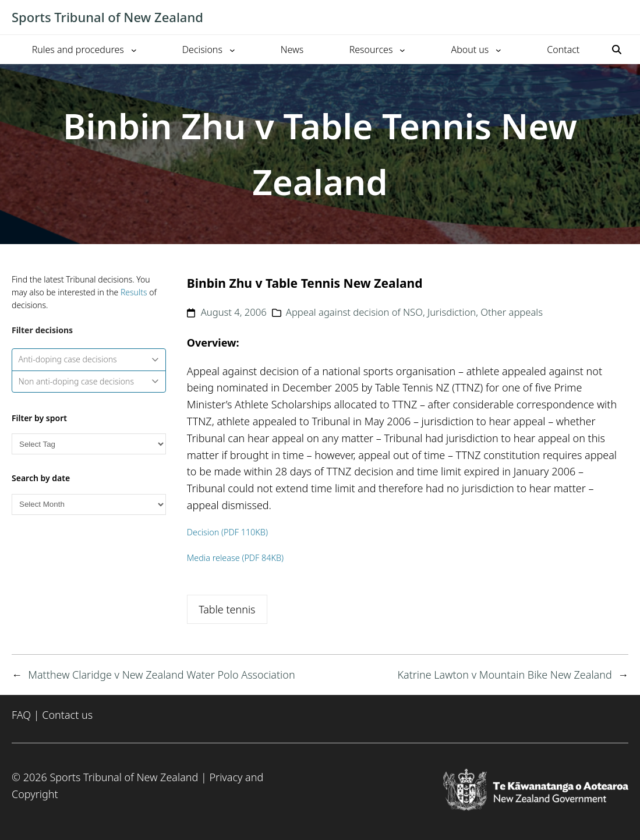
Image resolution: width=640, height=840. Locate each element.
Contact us (67, 715)
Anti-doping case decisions (89, 359)
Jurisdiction (452, 312)
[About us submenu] (498, 50)
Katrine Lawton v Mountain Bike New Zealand (504, 675)
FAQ (21, 715)
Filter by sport (39, 418)
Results (134, 292)
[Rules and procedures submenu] (134, 50)
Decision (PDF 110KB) (227, 532)
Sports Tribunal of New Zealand (107, 17)
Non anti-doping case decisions (89, 381)
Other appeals (512, 312)
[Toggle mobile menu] (623, 17)
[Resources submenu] (402, 50)
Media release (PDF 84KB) (235, 558)
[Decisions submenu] (232, 50)
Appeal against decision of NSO (354, 312)
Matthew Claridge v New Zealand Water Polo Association (161, 675)
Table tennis (227, 609)
